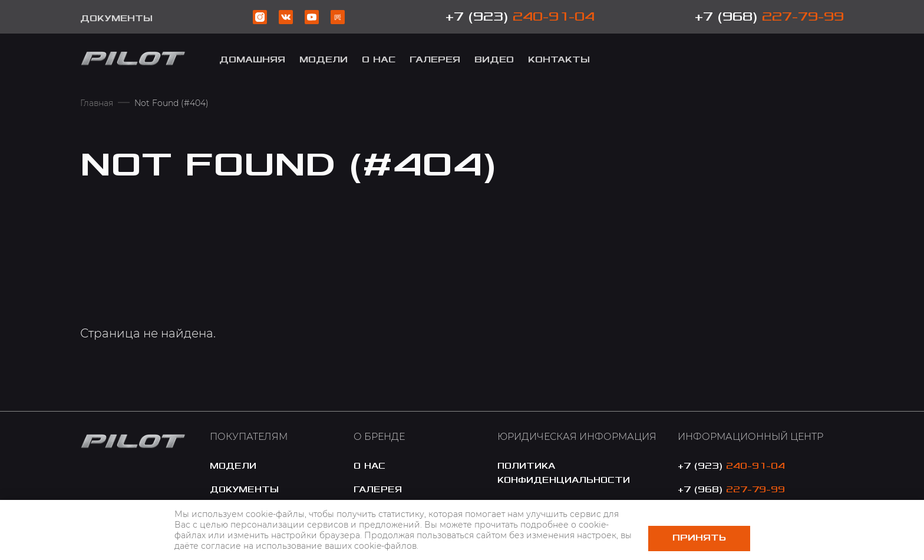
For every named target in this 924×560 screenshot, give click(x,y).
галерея (378, 490)
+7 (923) (520, 17)
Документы (116, 19)
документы (244, 490)
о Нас (379, 60)
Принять (699, 538)
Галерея (435, 60)
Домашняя (252, 60)
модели (324, 60)
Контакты (559, 60)
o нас (369, 466)
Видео (494, 60)
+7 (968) (769, 17)
